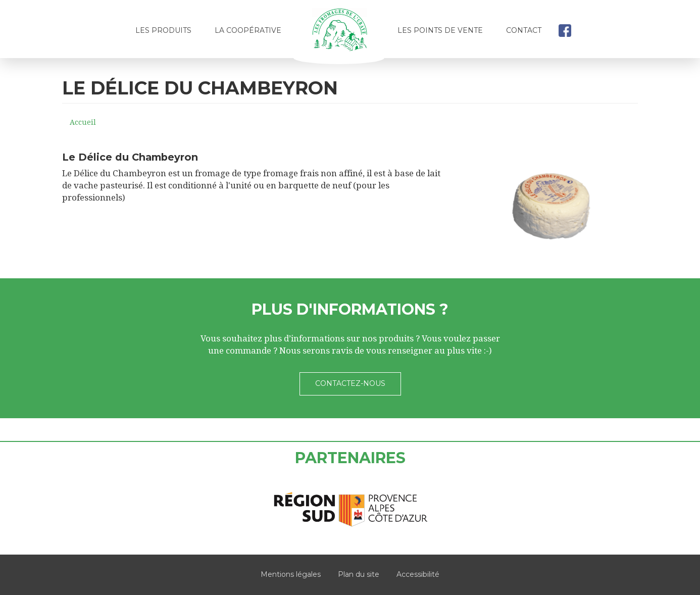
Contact (524, 30)
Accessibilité (418, 574)
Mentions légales (291, 574)
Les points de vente (440, 30)
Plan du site (359, 574)
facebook (565, 30)
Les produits (163, 30)
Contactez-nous (350, 383)
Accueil (339, 34)
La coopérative (248, 30)
